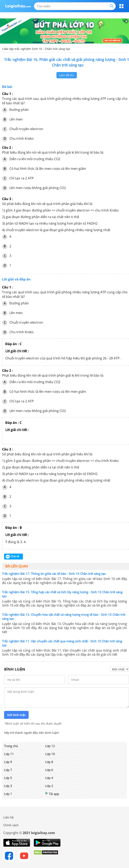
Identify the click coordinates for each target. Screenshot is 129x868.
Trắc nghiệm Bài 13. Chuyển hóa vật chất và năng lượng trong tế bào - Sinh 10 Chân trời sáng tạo (64, 617)
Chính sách (11, 825)
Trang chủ (11, 746)
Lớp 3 (8, 786)
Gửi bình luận (16, 715)
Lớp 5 (8, 778)
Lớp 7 (8, 770)
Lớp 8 (49, 762)
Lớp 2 (49, 786)
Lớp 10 (50, 754)
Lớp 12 (50, 746)
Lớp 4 (49, 778)
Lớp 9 (8, 762)
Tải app (52, 794)
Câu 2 (7, 147)
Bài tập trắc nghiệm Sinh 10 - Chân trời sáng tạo (37, 49)
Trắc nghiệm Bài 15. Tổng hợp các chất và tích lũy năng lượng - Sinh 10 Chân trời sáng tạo (62, 594)
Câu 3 (7, 199)
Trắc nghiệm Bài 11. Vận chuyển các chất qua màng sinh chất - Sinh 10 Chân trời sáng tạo (62, 643)
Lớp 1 (8, 794)
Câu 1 (7, 94)
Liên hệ (8, 817)
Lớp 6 (49, 770)
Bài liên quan (16, 566)
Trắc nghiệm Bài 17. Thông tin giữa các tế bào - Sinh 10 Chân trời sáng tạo (54, 574)
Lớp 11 (9, 754)
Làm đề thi (67, 75)
